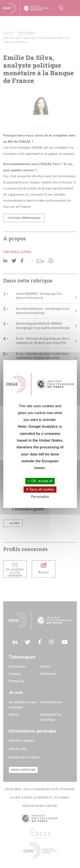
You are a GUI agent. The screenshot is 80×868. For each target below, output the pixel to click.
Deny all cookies (40, 489)
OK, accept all (40, 481)
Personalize (40, 497)
